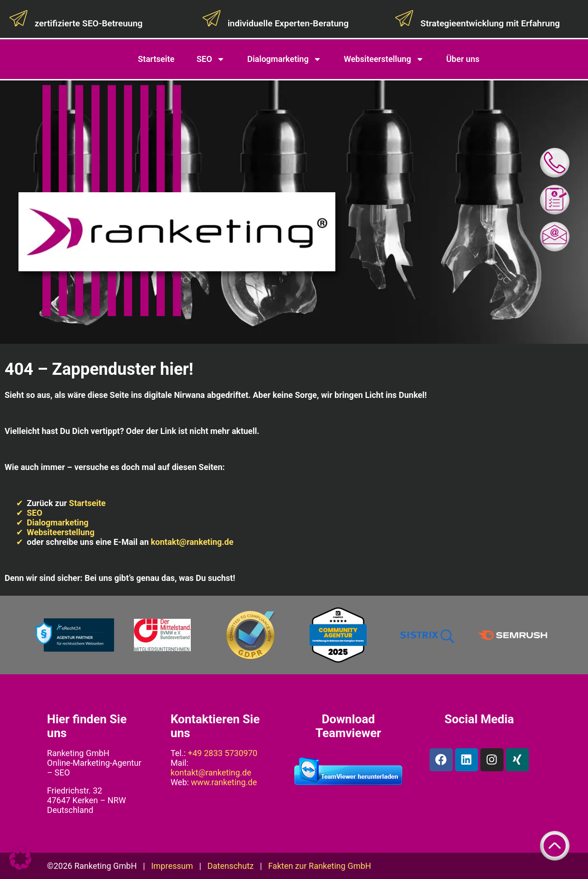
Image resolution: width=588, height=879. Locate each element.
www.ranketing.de (224, 782)
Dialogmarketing (284, 59)
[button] (20, 859)
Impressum (172, 866)
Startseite (156, 59)
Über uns (463, 59)
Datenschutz (230, 866)
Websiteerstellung (384, 59)
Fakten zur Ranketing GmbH (319, 866)
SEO (211, 59)
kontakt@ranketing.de (192, 542)
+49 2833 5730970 (223, 753)
